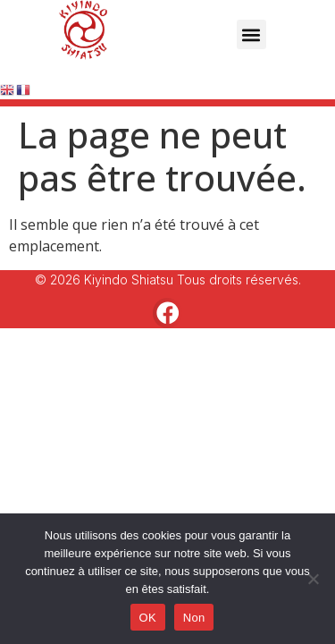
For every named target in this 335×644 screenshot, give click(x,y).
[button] (251, 34)
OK (148, 618)
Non (194, 618)
